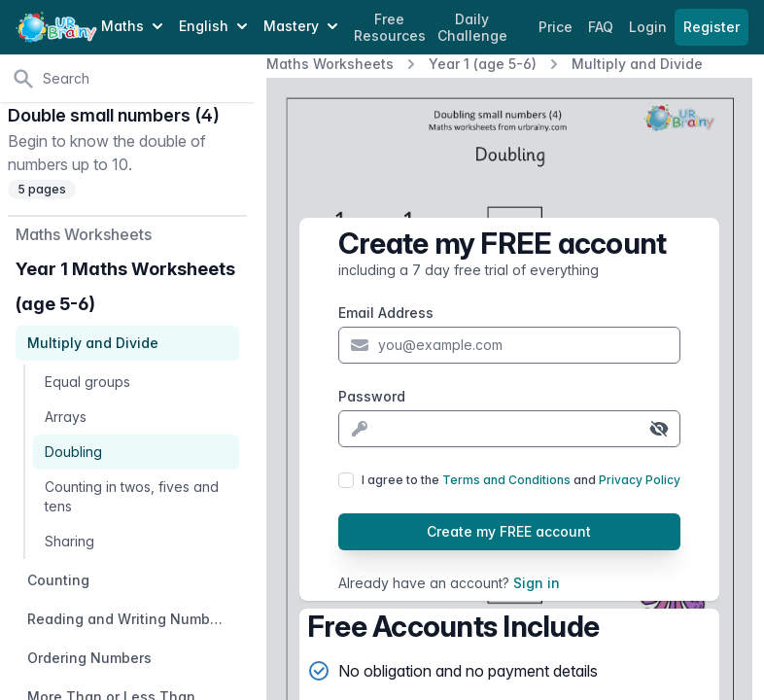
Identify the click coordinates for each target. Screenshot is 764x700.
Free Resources (390, 28)
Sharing (69, 541)
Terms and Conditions (506, 480)
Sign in (537, 583)
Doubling (73, 452)
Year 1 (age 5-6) (483, 64)
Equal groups (87, 382)
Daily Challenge (472, 28)
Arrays (66, 417)
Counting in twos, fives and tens (132, 496)
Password (372, 396)
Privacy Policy (640, 480)
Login (650, 27)
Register (712, 27)
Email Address (386, 313)
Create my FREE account (509, 531)
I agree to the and (521, 480)
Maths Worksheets (330, 64)
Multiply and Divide (637, 64)
